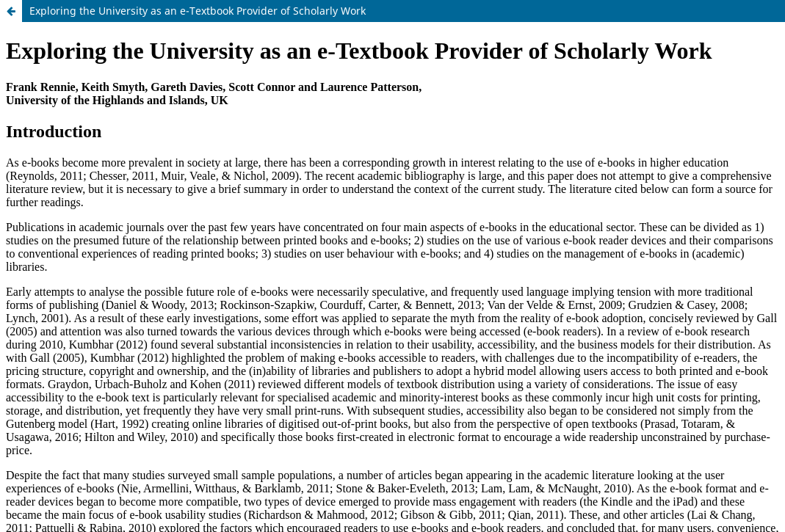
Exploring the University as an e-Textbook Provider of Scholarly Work (198, 11)
